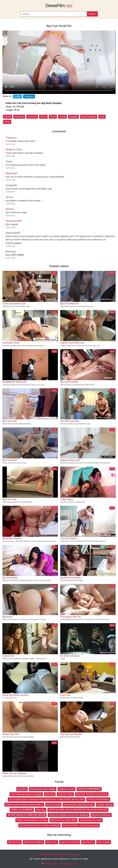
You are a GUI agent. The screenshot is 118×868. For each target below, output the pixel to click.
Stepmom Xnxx (66, 789)
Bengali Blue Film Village (43, 789)
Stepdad (73, 117)
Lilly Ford (32, 117)
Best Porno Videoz (33, 842)
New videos (45, 854)
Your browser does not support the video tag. (59, 62)
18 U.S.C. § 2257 (68, 863)
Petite (7, 122)
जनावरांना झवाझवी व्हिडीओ (89, 789)
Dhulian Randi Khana (98, 799)
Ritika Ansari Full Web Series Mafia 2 (24, 805)
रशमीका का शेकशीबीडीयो (22, 810)
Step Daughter (89, 117)
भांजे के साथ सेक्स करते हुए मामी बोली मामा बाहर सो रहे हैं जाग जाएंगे (78, 810)
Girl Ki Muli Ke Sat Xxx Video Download (39, 825)
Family (8, 117)
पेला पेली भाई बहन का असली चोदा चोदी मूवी (26, 815)
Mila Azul (50, 794)
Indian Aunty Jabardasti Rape (79, 805)
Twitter (17, 96)
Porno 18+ (52, 842)
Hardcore (19, 117)
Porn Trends (104, 842)
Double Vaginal (105, 805)
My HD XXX (14, 842)
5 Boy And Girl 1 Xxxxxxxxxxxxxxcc (81, 825)
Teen (102, 117)
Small (53, 117)
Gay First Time (65, 794)
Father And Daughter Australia (32, 820)
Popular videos (60, 854)
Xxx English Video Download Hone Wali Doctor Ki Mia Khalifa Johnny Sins (46, 799)
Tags (72, 854)
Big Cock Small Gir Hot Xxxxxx (92, 794)
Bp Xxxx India (53, 805)
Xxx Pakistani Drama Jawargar (26, 794)
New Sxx (41, 810)
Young (62, 117)
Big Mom (22, 789)
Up (78, 854)
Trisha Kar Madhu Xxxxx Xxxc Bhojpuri (69, 815)
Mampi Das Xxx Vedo (91, 820)
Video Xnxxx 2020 (70, 842)
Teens (43, 117)
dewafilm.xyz (50, 863)
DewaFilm (59, 6)
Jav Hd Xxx (88, 842)
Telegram (29, 96)
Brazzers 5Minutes (101, 815)
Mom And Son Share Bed (63, 820)
